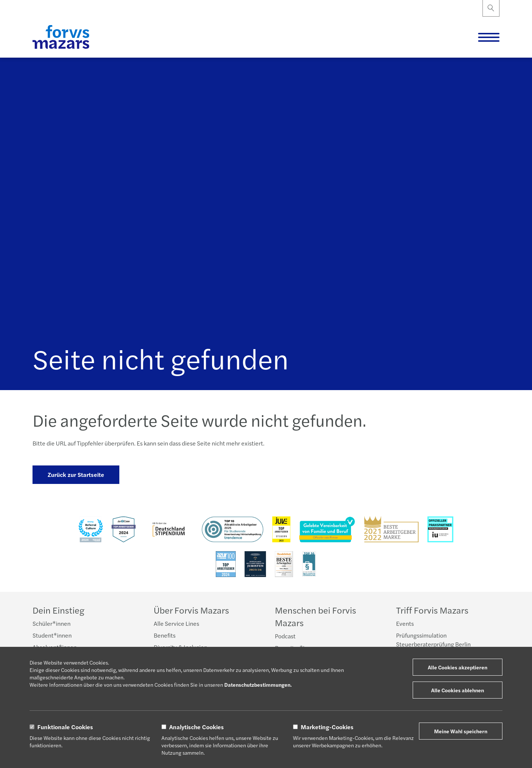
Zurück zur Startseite (76, 475)
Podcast (285, 636)
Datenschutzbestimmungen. (258, 685)
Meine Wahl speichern (461, 731)
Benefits (165, 635)
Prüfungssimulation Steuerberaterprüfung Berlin (433, 640)
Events (405, 623)
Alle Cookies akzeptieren (458, 667)
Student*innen (52, 635)
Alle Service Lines (176, 623)
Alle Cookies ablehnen (458, 690)
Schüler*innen (52, 623)
